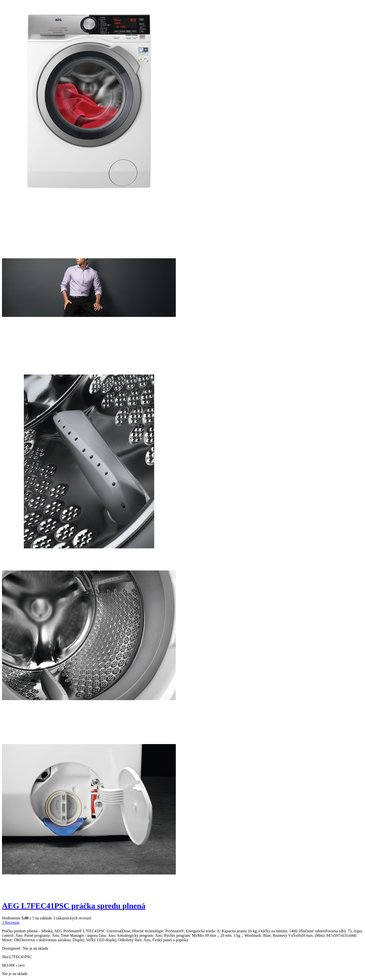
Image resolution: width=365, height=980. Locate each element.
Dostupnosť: (12, 948)
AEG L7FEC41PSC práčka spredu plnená (74, 906)
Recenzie (11, 923)
